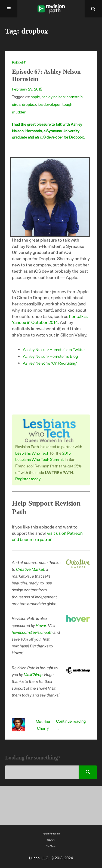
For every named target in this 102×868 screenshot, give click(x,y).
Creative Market (30, 569)
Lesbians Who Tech (32, 453)
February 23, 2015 (27, 89)
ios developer (49, 104)
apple (35, 97)
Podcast (19, 62)
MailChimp (33, 674)
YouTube (51, 846)
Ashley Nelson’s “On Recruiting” (50, 363)
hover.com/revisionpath (32, 632)
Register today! (28, 479)
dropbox (29, 104)
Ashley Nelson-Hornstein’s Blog (50, 356)
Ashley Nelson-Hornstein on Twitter (54, 349)
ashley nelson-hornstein (62, 97)
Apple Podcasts (51, 834)
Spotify (51, 840)
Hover (41, 625)
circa (16, 104)
